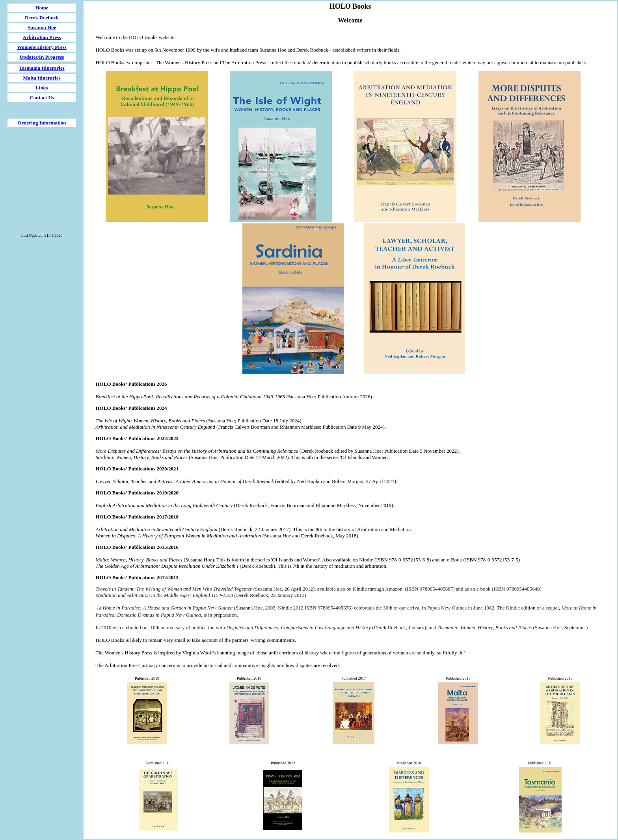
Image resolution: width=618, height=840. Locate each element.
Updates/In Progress (42, 57)
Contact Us (42, 98)
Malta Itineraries (42, 78)
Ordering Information (42, 123)
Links (42, 88)
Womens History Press (42, 47)
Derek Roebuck (42, 18)
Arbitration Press (42, 37)
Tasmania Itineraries (42, 68)
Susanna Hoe (42, 27)
